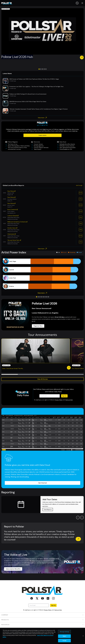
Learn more (42, 135)
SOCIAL (42, 634)
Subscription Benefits (13, 569)
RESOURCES (42, 625)
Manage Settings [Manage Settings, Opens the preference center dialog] (64, 640)
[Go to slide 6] (45, 297)
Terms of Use (69, 400)
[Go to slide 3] (42, 69)
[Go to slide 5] (46, 69)
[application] (42, 274)
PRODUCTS (42, 620)
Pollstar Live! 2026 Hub (17, 57)
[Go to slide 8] (48, 297)
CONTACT (42, 629)
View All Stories (43, 379)
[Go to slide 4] (44, 69)
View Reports (48, 510)
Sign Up (64, 396)
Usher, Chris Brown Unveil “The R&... (13, 369)
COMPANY (42, 615)
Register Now (38, 326)
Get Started (42, 483)
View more (43, 118)
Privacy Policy (59, 400)
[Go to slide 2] (41, 69)
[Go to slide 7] (47, 297)
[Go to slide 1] (39, 69)
